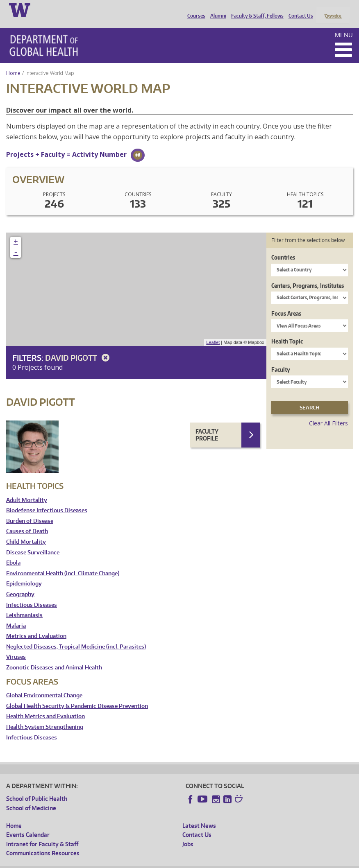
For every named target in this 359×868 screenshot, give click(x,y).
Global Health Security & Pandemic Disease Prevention (77, 695)
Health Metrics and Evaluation (45, 706)
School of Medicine (31, 797)
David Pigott (79, 347)
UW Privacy (115, 862)
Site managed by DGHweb (197, 862)
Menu (344, 24)
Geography (20, 583)
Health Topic (287, 331)
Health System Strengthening (45, 716)
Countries (283, 247)
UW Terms (148, 862)
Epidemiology (24, 573)
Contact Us (299, 9)
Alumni (216, 9)
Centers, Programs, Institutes (308, 275)
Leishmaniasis (24, 605)
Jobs (188, 833)
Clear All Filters (328, 413)
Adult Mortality (27, 489)
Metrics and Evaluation (36, 625)
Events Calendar (28, 824)
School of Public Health (37, 788)
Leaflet (213, 332)
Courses (194, 9)
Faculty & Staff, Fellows (255, 9)
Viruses (16, 646)
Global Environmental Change (44, 685)
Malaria (16, 615)
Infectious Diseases (32, 594)
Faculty (281, 358)
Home (13, 62)
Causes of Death (27, 521)
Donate (333, 9)
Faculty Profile (207, 424)
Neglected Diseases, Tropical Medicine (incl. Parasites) (76, 636)
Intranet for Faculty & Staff (42, 833)
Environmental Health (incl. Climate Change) (63, 562)
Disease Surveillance (33, 541)
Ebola (13, 552)
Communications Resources (43, 842)
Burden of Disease (30, 510)
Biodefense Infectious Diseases (47, 500)
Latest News (199, 815)
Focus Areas (286, 302)
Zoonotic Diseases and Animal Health (54, 657)
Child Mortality (26, 531)
